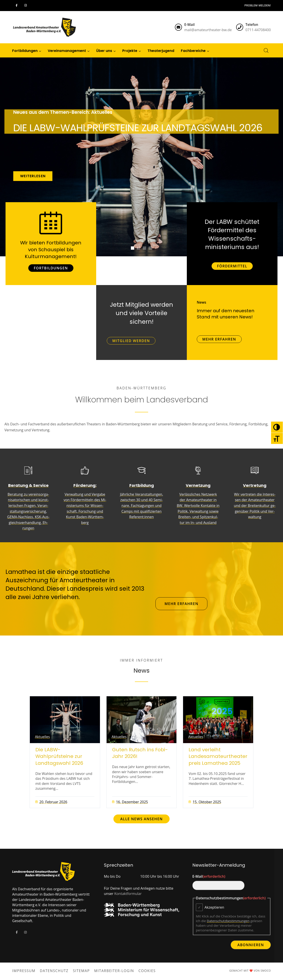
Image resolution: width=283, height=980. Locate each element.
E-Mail (209, 876)
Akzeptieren (214, 907)
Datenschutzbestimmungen (228, 921)
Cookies (147, 971)
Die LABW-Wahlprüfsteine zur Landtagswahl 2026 (59, 757)
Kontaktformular (128, 894)
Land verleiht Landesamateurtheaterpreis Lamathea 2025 (218, 757)
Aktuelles (42, 737)
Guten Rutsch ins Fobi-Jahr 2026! (140, 753)
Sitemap (81, 971)
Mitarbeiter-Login (114, 971)
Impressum (24, 971)
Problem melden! (258, 5)
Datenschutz (54, 971)
